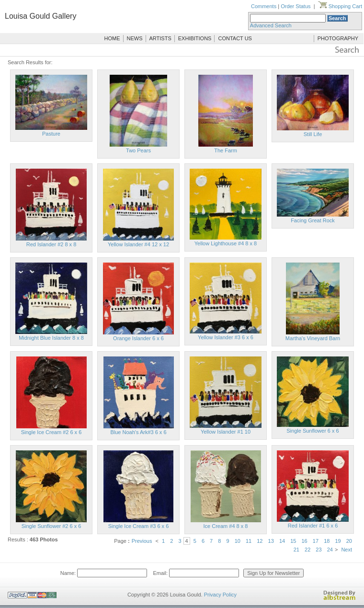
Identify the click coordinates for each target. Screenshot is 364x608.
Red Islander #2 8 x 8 (51, 244)
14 (282, 541)
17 (316, 541)
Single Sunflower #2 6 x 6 (51, 526)
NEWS (135, 38)
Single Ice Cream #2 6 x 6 (51, 432)
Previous (142, 541)
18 (327, 541)
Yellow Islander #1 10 (226, 432)
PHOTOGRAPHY (338, 38)
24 (330, 550)
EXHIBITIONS (195, 38)
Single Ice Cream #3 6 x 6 (139, 526)
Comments (264, 6)
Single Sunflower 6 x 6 (313, 431)
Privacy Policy (220, 595)
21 (296, 550)
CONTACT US (235, 38)
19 (338, 541)
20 (349, 541)
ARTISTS (160, 38)
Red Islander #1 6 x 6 (313, 526)
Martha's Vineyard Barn (313, 338)
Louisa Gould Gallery (40, 16)
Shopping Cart (340, 6)
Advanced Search (271, 25)
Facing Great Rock (313, 220)
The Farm (226, 150)
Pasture (51, 134)
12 (260, 541)
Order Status (296, 6)
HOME (112, 38)
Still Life (313, 134)
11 (249, 541)
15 (293, 541)
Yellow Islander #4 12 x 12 (138, 244)
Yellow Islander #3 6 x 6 (226, 337)
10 (238, 541)
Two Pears (138, 150)
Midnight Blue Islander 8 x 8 (51, 338)
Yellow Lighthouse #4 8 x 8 (226, 243)
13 (271, 541)
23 (318, 550)
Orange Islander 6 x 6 (138, 338)
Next (347, 550)
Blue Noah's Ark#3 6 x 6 (138, 432)
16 (305, 541)
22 (307, 550)
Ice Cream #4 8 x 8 (226, 526)
